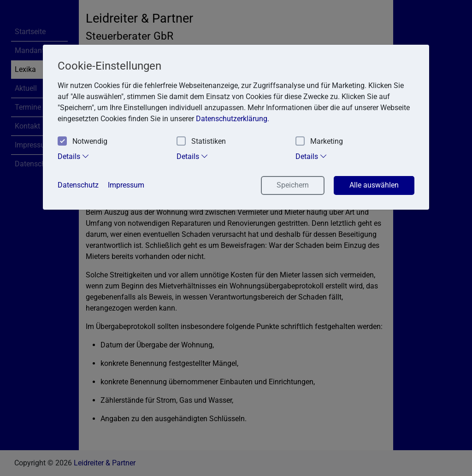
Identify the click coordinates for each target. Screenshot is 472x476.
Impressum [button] (126, 185)
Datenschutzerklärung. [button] (233, 119)
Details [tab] (74, 156)
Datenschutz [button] (78, 185)
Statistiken (201, 142)
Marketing (319, 142)
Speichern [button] (293, 185)
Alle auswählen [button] (374, 185)
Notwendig (83, 142)
